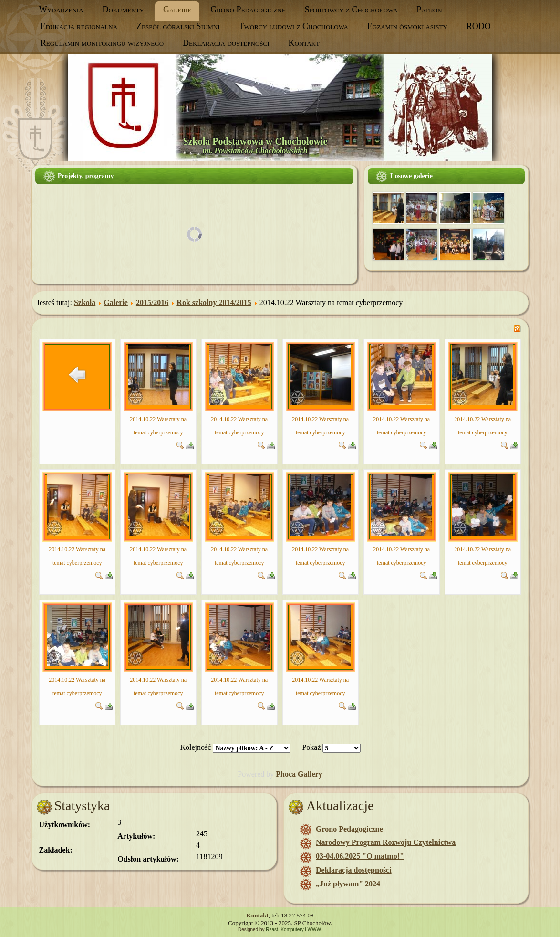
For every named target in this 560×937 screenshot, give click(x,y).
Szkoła (85, 302)
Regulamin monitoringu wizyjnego (102, 43)
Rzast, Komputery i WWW (293, 930)
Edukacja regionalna (79, 26)
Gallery (310, 774)
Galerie (177, 10)
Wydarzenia (61, 10)
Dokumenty (123, 10)
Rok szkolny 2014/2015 (214, 302)
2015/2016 (152, 302)
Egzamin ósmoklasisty (407, 26)
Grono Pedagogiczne (248, 10)
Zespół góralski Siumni (178, 26)
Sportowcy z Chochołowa (351, 10)
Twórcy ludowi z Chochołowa (294, 26)
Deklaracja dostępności (226, 43)
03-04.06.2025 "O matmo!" (360, 856)
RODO (479, 26)
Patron (429, 10)
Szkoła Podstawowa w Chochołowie (255, 141)
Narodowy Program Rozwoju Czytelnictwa (386, 842)
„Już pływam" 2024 (348, 884)
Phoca (286, 774)
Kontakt (304, 43)
